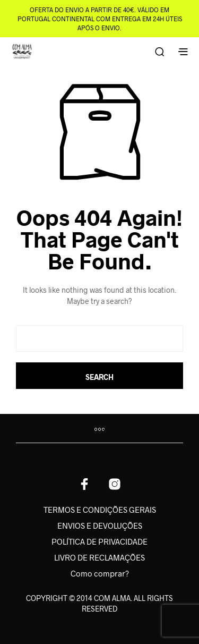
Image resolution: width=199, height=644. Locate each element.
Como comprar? (100, 573)
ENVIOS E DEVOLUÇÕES (100, 526)
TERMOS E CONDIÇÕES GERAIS (100, 510)
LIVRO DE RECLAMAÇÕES (99, 557)
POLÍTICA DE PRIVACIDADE (99, 541)
